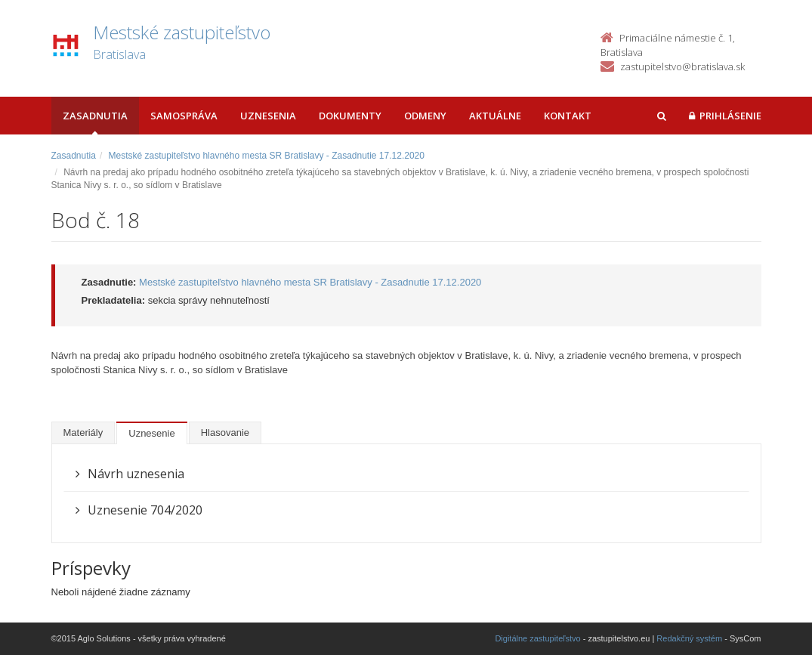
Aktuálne (495, 116)
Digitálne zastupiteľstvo (537, 638)
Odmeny (425, 116)
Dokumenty (350, 116)
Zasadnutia (95, 116)
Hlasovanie (225, 433)
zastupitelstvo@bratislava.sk (682, 66)
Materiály (83, 433)
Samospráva (184, 116)
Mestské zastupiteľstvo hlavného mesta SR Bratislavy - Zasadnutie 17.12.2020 (267, 156)
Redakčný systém (689, 638)
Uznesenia (268, 116)
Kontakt (568, 116)
